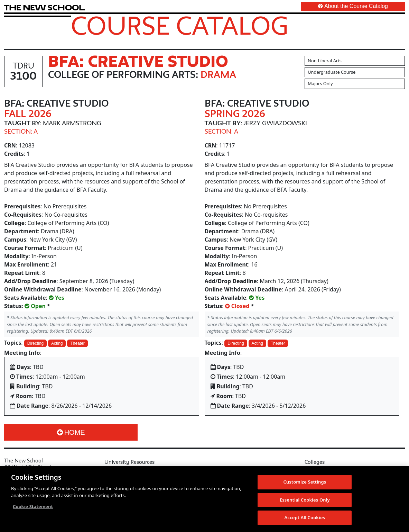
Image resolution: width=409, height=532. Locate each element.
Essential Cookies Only (305, 500)
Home (71, 432)
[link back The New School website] (45, 7)
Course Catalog (180, 25)
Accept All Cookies (305, 518)
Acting (57, 343)
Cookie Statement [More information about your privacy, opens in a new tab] (33, 507)
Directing (35, 343)
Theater (77, 343)
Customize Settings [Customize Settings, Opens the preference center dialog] (305, 482)
